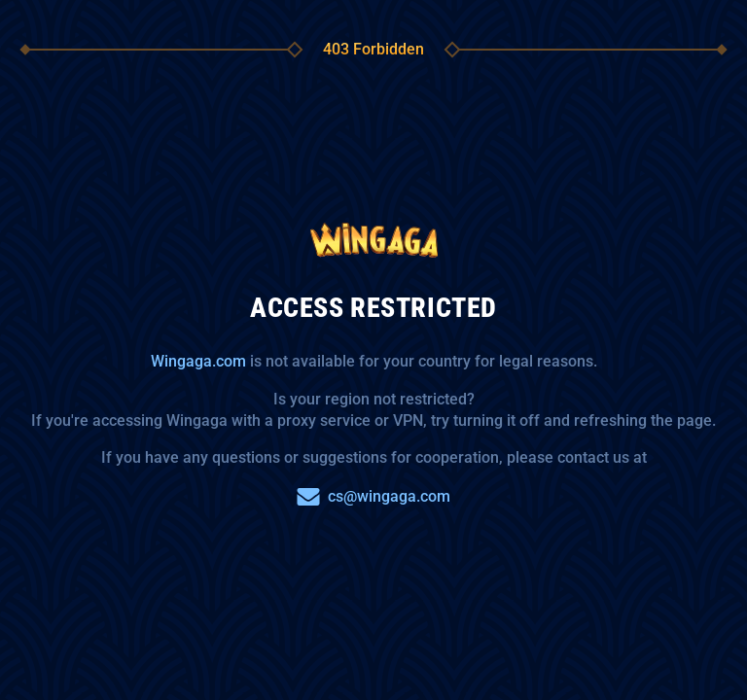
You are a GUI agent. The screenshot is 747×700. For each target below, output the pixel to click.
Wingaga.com (198, 361)
